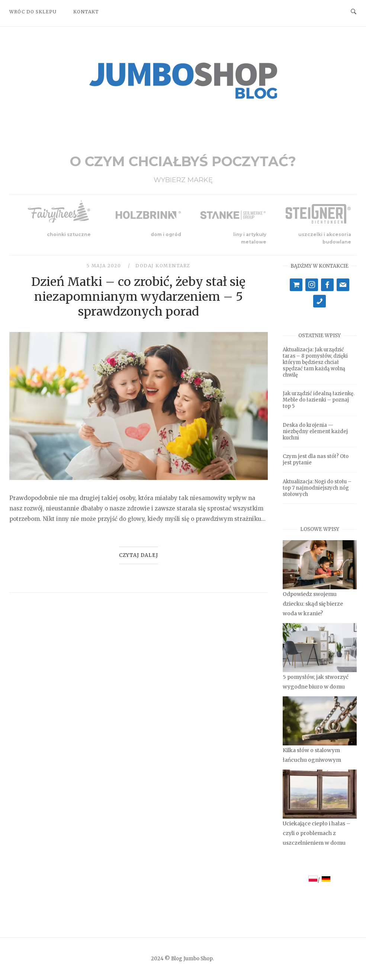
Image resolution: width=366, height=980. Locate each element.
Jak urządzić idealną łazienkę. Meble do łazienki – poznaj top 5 (319, 400)
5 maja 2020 (105, 266)
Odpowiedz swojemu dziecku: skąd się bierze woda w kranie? (313, 604)
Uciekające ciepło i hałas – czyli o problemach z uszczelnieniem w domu (317, 833)
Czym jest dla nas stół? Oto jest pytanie (316, 460)
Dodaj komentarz (163, 266)
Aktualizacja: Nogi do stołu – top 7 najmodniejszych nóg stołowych (317, 488)
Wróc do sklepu (33, 12)
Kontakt (86, 12)
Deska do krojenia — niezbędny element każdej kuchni (315, 431)
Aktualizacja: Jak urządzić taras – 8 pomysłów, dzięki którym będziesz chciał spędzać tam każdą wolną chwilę (315, 362)
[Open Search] (354, 11)
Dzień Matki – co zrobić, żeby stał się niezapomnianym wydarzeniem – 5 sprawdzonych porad (138, 297)
